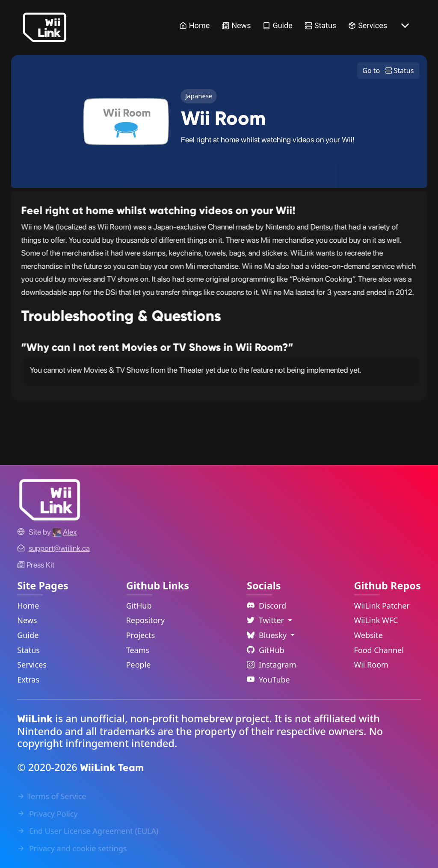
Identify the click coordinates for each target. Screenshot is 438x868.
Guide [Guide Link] (277, 25)
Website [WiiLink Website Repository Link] (368, 635)
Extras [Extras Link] (28, 680)
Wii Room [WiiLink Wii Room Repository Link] (371, 665)
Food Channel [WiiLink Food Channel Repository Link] (379, 650)
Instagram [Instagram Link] (272, 665)
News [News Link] (236, 25)
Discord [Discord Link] (266, 606)
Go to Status (388, 71)
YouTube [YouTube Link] (268, 680)
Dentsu (322, 227)
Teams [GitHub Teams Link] (138, 650)
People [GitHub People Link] (139, 665)
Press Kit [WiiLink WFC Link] (36, 565)
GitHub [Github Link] (266, 650)
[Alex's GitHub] (65, 532)
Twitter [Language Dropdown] (266, 620)
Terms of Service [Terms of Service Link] (52, 796)
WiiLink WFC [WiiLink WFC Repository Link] (376, 620)
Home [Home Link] (194, 25)
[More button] (405, 26)
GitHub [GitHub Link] (139, 606)
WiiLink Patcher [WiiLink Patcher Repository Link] (382, 606)
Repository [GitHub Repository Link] (146, 620)
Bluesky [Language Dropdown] (268, 635)
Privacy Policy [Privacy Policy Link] (47, 814)
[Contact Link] (59, 548)
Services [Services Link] (368, 25)
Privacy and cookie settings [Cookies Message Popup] (72, 848)
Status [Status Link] (320, 25)
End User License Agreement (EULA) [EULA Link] (88, 831)
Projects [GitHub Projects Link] (141, 635)
